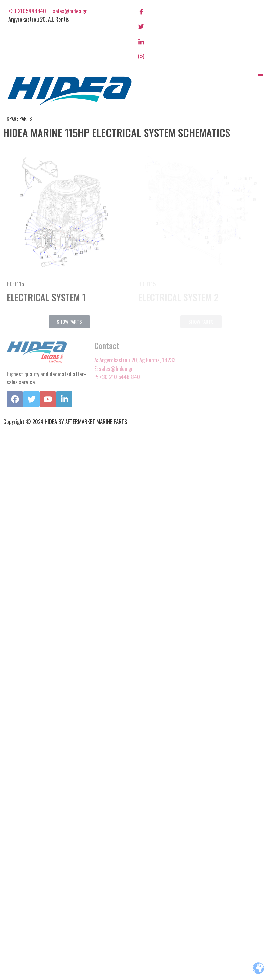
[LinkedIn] (201, 41)
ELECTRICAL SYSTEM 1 (46, 297)
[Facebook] (201, 11)
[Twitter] (201, 26)
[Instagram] (201, 56)
